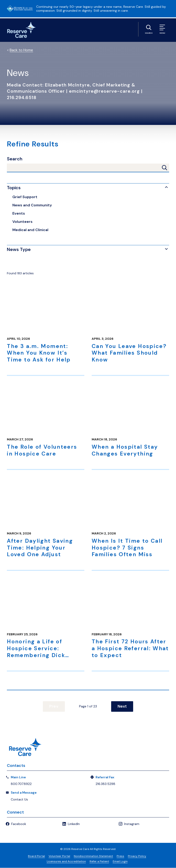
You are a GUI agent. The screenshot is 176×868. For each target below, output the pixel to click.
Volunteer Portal (59, 856)
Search (15, 159)
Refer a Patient (99, 862)
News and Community (32, 205)
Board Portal (36, 856)
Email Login (120, 862)
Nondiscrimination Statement (93, 856)
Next (121, 706)
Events (19, 213)
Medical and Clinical (30, 230)
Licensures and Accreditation (66, 862)
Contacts (16, 766)
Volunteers (22, 222)
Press (120, 856)
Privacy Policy (137, 856)
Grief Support (25, 197)
